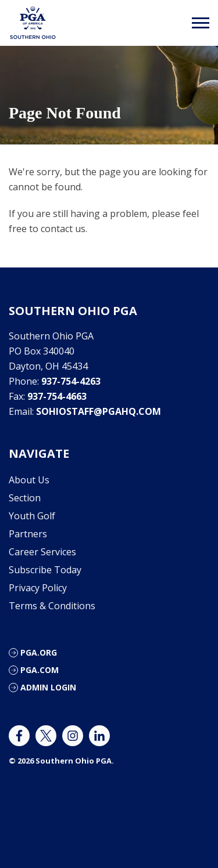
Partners (28, 534)
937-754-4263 (71, 381)
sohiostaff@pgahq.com (99, 411)
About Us (29, 480)
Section (25, 498)
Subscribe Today (45, 570)
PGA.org (39, 652)
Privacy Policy (38, 588)
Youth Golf (32, 516)
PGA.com (40, 670)
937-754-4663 (57, 396)
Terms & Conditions (52, 606)
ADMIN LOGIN (48, 687)
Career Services (42, 552)
